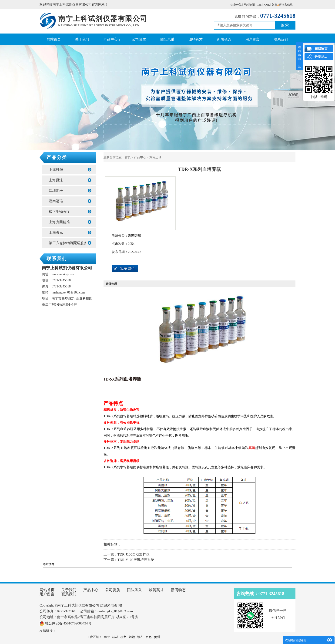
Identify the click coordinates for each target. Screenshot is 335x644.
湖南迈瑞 (70, 201)
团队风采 (167, 39)
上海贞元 (70, 233)
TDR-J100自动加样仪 (134, 554)
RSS (259, 5)
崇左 (140, 637)
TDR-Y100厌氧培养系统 (136, 560)
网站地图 (249, 5)
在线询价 (125, 269)
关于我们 (82, 39)
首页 (128, 157)
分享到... (321, 57)
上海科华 (70, 170)
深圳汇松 (70, 191)
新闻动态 (224, 39)
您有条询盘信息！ (284, 5)
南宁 (107, 637)
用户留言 (252, 39)
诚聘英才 (196, 39)
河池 (132, 637)
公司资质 (139, 39)
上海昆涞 (70, 180)
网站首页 (54, 39)
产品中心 (111, 39)
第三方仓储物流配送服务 (70, 243)
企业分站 (236, 5)
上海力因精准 (70, 222)
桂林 (115, 637)
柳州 (124, 637)
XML (267, 5)
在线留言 (321, 49)
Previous (15, 98)
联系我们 (281, 39)
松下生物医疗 (70, 212)
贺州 (157, 637)
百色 (149, 637)
